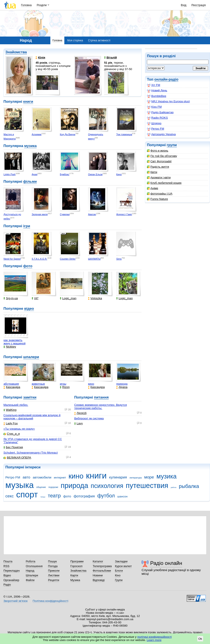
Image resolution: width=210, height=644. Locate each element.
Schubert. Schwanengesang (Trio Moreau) (31, 453)
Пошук (52, 561)
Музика (75, 580)
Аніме (153, 188)
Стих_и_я (12, 434)
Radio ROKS (157, 118)
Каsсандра (12, 387)
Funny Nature (157, 199)
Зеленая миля (40, 214)
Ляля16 (80, 413)
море (149, 477)
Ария (34, 174)
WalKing (10, 410)
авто (26, 477)
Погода (53, 566)
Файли (30, 580)
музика (30, 146)
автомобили (42, 477)
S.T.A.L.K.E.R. (39, 259)
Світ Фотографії (159, 161)
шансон (122, 496)
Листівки (54, 575)
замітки (30, 397)
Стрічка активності (99, 40)
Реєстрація (199, 5)
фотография (84, 496)
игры (63, 384)
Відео (7, 575)
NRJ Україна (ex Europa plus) (168, 101)
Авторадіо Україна (161, 134)
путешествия (147, 485)
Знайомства (16, 52)
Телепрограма (102, 566)
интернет (60, 478)
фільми (30, 182)
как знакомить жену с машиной (14, 342)
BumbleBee (157, 96)
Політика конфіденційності (50, 601)
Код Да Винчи (68, 134)
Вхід (184, 5)
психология (107, 486)
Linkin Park (9, 174)
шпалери (31, 357)
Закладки (121, 561)
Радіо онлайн (166, 563)
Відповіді (99, 580)
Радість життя (158, 167)
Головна (26, 5)
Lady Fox (11, 423)
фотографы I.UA (160, 194)
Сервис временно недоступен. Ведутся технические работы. (101, 406)
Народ (30, 571)
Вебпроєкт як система (89, 418)
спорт (27, 494)
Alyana (122, 387)
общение (41, 487)
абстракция (11, 384)
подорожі (53, 487)
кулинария (118, 477)
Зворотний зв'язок (15, 601)
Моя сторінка (75, 40)
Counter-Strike (68, 259)
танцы (43, 497)
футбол (106, 496)
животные (38, 384)
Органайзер (11, 580)
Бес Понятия (13, 447)
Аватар (92, 214)
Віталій (110, 57)
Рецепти (54, 580)
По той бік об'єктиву (162, 156)
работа (174, 487)
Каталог (98, 561)
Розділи (42, 5)
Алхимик (36, 134)
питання (101, 397)
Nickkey (10, 347)
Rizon (65, 387)
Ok (200, 639)
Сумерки (65, 214)
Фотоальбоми (102, 571)
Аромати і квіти (159, 177)
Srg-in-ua (11, 298)
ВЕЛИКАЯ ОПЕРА (17, 458)
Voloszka (95, 298)
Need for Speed (12, 259)
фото (28, 266)
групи (172, 145)
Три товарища (124, 134)
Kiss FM (154, 107)
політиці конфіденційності (154, 637)
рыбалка (189, 486)
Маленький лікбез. (16, 405)
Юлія (40, 57)
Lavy (78, 423)
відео (29, 309)
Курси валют (123, 566)
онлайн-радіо (166, 79)
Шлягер (154, 123)
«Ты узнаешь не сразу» (19, 429)
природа (122, 384)
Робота (31, 561)
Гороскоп (76, 566)
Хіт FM (154, 85)
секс (10, 496)
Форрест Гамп (124, 214)
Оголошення (34, 566)
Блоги (119, 571)
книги (28, 102)
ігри (27, 226)
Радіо (7, 585)
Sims (119, 259)
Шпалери (32, 575)
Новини (98, 575)
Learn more (154, 640)
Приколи (54, 571)
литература (135, 478)
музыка (20, 485)
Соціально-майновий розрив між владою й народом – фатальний (32, 417)
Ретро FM (156, 129)
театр (54, 496)
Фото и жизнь (158, 151)
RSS (6, 566)
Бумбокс (65, 174)
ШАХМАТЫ (94, 259)
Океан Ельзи (95, 174)
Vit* (35, 298)
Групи (119, 580)
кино (91, 384)
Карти (74, 575)
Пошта (8, 561)
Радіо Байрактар (160, 112)
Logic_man (68, 298)
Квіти (152, 172)
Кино (119, 174)
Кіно (118, 575)
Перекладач (12, 571)
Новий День (157, 90)
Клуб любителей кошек (164, 183)
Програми (77, 561)
